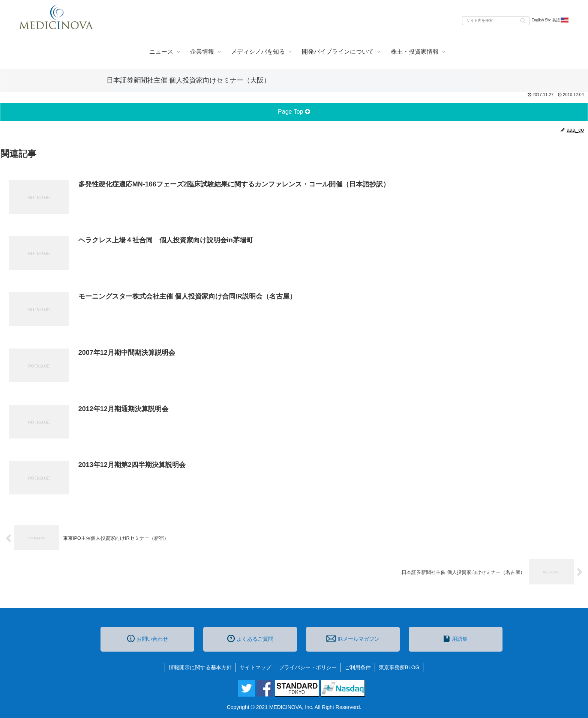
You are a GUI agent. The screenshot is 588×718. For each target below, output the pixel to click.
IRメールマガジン (353, 638)
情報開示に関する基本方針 (200, 667)
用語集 (456, 638)
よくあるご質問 (250, 638)
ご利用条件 (358, 667)
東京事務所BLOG (399, 667)
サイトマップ (255, 667)
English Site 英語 (550, 20)
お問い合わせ (148, 638)
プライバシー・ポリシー (308, 667)
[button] (523, 20)
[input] (496, 21)
